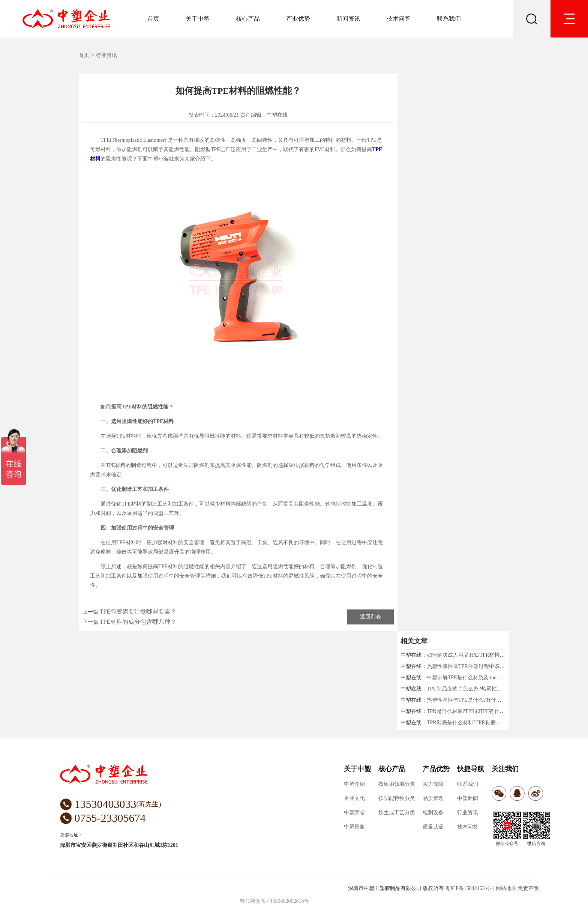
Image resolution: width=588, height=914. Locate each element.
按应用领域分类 (397, 784)
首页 (153, 19)
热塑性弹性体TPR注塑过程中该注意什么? (475, 666)
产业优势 (298, 19)
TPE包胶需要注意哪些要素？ (138, 612)
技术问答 (399, 19)
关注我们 (505, 769)
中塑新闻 (468, 798)
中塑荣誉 (354, 813)
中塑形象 (354, 827)
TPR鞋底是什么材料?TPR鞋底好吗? (468, 723)
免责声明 (528, 888)
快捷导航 (471, 769)
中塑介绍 (354, 784)
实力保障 (433, 784)
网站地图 (506, 888)
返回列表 (370, 617)
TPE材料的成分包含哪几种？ (138, 622)
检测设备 (433, 813)
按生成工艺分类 (397, 813)
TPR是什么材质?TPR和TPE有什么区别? (472, 711)
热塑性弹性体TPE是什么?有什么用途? (470, 700)
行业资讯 (106, 55)
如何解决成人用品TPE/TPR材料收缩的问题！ (479, 655)
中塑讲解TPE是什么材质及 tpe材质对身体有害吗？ (485, 678)
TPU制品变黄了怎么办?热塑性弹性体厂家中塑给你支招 (491, 689)
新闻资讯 (348, 19)
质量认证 (433, 827)
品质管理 (433, 798)
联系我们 (449, 19)
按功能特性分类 (397, 798)
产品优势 (436, 769)
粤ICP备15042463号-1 (470, 888)
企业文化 (354, 798)
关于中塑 (198, 19)
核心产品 (248, 19)
